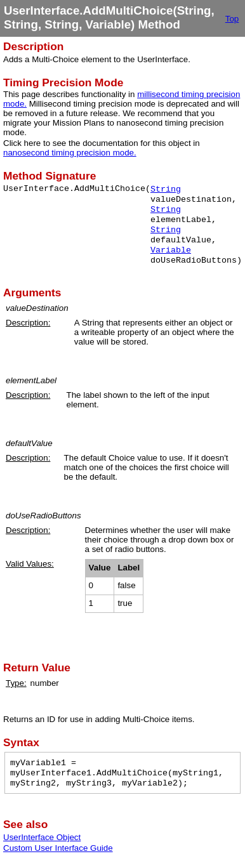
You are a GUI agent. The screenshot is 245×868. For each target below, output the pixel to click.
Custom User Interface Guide (58, 848)
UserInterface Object (42, 837)
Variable (171, 250)
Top (232, 19)
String (166, 189)
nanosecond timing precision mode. (70, 153)
